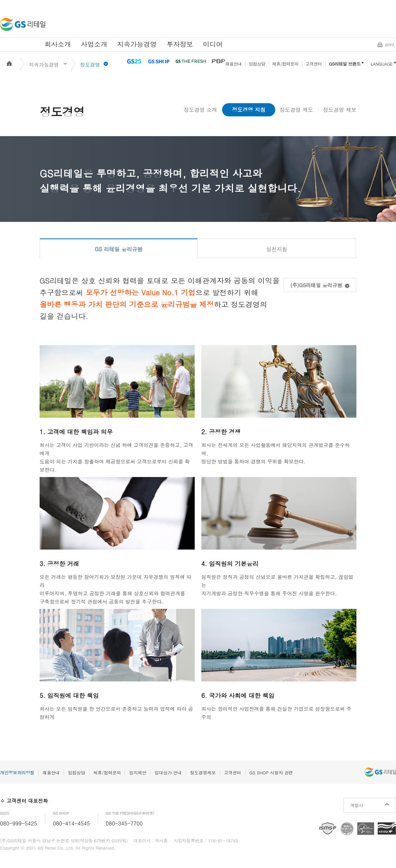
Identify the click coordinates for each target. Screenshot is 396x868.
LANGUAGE (382, 64)
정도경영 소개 (200, 110)
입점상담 (257, 64)
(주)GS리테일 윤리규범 (316, 285)
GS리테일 (23, 24)
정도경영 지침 (249, 110)
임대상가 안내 (168, 773)
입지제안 (138, 773)
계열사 (357, 805)
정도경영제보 (203, 773)
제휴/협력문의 (285, 64)
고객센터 (314, 64)
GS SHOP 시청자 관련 (271, 773)
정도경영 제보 (340, 110)
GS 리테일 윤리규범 (119, 249)
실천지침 (277, 249)
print (390, 44)
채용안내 (234, 64)
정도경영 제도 (296, 110)
